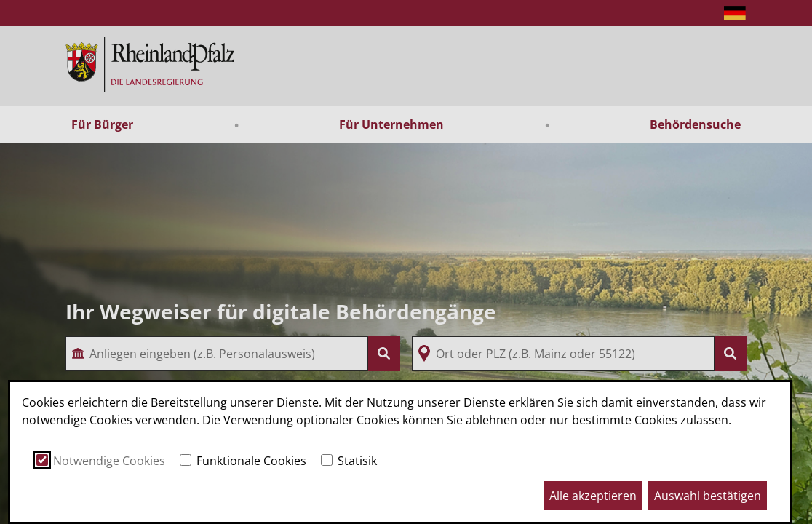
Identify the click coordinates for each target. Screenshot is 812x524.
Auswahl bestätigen (708, 496)
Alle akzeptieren (593, 496)
